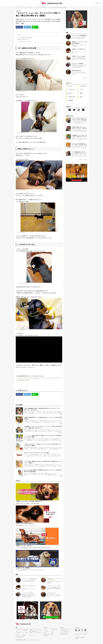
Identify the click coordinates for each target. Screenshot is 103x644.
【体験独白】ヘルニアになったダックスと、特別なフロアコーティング (79, 136)
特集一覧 (60, 601)
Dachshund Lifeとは (20, 637)
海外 (80, 97)
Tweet (27, 27)
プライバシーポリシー (65, 633)
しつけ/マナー (71, 90)
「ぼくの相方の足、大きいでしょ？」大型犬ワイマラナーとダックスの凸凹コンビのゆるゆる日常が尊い (79, 153)
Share (19, 27)
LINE (35, 27)
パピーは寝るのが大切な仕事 (25, 38)
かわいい (32, 7)
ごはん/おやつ (82, 86)
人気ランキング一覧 (83, 159)
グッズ (80, 90)
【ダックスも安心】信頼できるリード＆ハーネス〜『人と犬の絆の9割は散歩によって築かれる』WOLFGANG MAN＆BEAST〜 (79, 120)
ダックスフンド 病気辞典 (21, 636)
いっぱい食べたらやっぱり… (25, 41)
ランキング (31, 636)
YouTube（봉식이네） (23, 91)
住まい (69, 93)
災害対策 (69, 100)
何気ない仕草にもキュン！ (24, 40)
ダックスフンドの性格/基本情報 (22, 631)
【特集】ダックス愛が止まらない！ (35, 633)
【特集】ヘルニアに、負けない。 (22, 633)
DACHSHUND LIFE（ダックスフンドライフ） (28, 640)
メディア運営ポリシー (65, 631)
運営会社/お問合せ (64, 634)
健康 (80, 93)
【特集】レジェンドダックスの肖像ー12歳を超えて (35, 631)
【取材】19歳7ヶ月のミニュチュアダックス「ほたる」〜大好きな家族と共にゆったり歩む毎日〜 (79, 128)
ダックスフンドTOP (19, 7)
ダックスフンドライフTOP (81, 635)
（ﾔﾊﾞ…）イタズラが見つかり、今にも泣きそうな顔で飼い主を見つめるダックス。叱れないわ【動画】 (79, 144)
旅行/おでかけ (71, 97)
